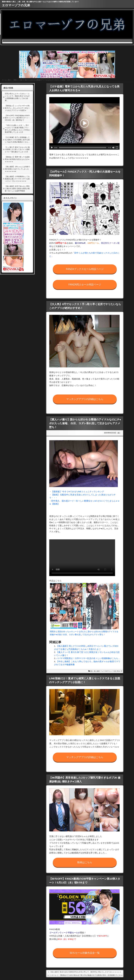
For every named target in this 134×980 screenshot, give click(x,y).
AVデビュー (109, 671)
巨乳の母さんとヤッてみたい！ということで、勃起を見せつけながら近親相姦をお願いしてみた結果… (17, 97)
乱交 (115, 671)
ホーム (4, 80)
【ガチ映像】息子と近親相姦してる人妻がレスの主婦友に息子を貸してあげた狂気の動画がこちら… (17, 140)
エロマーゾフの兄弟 (16, 5)
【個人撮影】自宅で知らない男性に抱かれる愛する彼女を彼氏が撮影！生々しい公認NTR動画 (17, 189)
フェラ (103, 671)
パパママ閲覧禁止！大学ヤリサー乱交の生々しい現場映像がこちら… (88, 658)
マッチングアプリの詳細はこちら (85, 399)
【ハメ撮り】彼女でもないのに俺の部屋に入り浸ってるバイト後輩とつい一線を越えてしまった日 (17, 150)
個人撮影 (97, 671)
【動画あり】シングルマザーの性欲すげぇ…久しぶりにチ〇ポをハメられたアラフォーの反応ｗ (17, 108)
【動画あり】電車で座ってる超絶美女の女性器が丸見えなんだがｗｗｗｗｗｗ (17, 159)
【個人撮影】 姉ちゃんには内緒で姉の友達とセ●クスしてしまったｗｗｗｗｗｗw (17, 169)
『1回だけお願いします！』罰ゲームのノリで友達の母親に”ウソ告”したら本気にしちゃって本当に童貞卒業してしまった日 (18, 129)
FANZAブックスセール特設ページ (85, 269)
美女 (119, 671)
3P (121, 671)
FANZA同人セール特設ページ (85, 285)
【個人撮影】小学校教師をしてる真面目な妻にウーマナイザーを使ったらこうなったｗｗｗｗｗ (17, 179)
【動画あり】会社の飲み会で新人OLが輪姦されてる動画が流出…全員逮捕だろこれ (90, 975)
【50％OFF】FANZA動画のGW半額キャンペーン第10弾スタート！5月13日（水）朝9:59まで (17, 118)
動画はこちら (85, 862)
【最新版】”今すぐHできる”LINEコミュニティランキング (78, 492)
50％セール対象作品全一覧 (85, 953)
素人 (10, 80)
